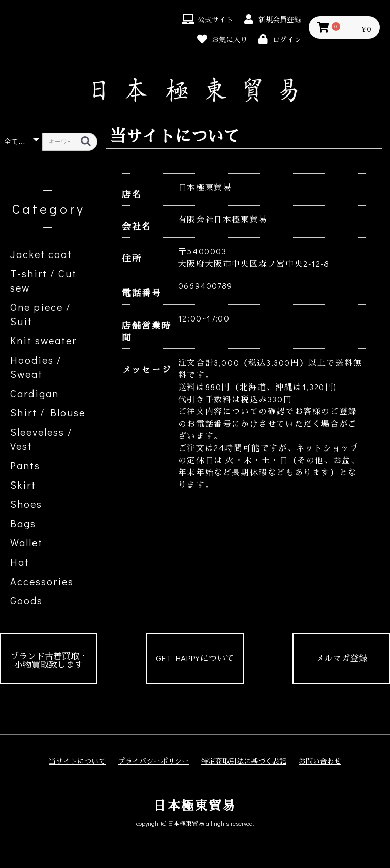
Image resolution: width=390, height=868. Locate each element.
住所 (132, 258)
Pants (25, 465)
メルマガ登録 (341, 658)
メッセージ (147, 369)
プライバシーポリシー (153, 761)
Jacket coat (41, 254)
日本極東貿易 (195, 805)
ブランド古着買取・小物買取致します (49, 660)
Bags (23, 523)
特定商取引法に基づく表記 (244, 761)
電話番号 (142, 293)
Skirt (23, 485)
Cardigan (35, 393)
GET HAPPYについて (195, 658)
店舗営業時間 (147, 331)
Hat (20, 562)
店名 (132, 194)
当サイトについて (77, 761)
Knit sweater (43, 340)
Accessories (42, 581)
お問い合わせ (320, 761)
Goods (26, 600)
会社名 (137, 226)
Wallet (26, 542)
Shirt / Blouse (48, 412)
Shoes (26, 504)
